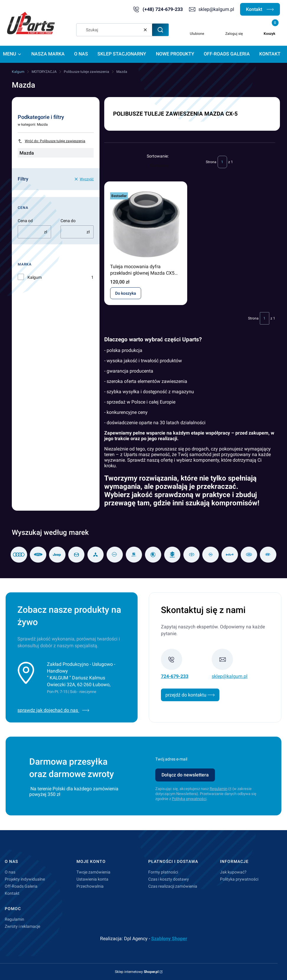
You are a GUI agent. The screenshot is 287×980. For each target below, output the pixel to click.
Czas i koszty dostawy (169, 879)
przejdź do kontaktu (190, 695)
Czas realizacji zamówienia (173, 886)
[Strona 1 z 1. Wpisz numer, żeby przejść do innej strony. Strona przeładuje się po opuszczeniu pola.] (222, 162)
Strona (211, 162)
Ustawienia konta (92, 879)
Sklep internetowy (137, 972)
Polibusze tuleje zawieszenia (87, 72)
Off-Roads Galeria (21, 886)
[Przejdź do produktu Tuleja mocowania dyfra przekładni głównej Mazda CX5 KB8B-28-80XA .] (146, 224)
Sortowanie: (158, 156)
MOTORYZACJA (44, 72)
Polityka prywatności (239, 879)
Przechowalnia (90, 886)
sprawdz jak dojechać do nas (53, 710)
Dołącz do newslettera (185, 775)
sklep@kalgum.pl (216, 9)
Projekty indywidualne (25, 879)
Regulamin (218, 789)
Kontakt (260, 9)
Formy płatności (163, 872)
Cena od (25, 221)
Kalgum (18, 72)
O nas (10, 872)
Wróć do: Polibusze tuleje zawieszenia (52, 141)
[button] (160, 30)
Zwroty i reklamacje (22, 926)
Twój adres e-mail (171, 759)
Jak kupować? (233, 872)
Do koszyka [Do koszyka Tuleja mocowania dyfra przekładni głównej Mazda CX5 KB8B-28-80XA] (126, 293)
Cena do (68, 221)
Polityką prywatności (189, 799)
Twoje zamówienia (93, 872)
